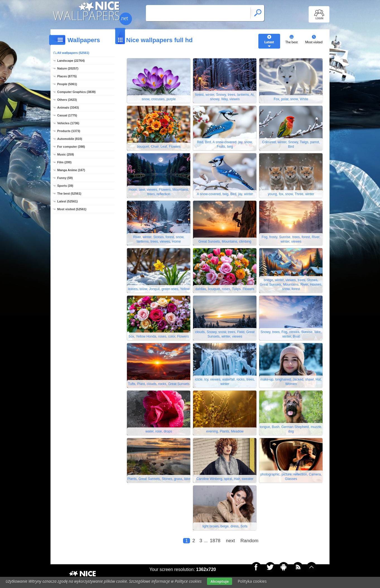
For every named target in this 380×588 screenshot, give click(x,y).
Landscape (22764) (71, 61)
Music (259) (66, 154)
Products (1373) (69, 131)
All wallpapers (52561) (73, 53)
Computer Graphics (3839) (76, 92)
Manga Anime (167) (71, 170)
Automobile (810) (70, 139)
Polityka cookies (252, 581)
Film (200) (64, 162)
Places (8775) (67, 76)
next (230, 541)
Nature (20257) (68, 68)
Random (249, 541)
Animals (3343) (68, 107)
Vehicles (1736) (68, 123)
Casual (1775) (67, 115)
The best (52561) (69, 193)
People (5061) (67, 84)
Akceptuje (219, 581)
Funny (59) (65, 178)
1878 (215, 541)
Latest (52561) (67, 201)
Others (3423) (67, 100)
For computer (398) (71, 147)
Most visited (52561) (72, 209)
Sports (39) (65, 186)
